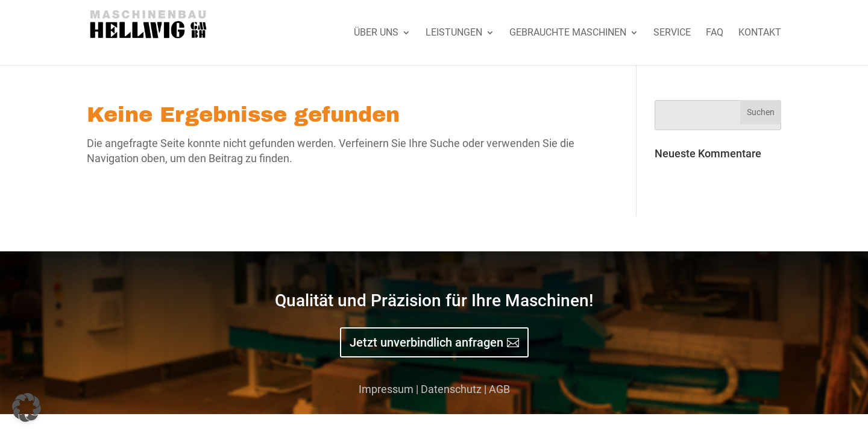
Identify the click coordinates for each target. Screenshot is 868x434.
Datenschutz (451, 389)
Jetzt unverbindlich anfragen (426, 342)
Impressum (386, 389)
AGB (499, 389)
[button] (27, 407)
